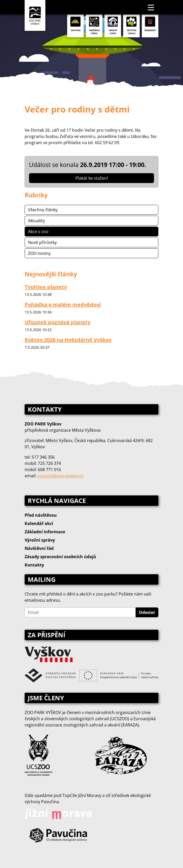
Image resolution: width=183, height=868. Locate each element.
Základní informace (45, 532)
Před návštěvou (41, 515)
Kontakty (34, 565)
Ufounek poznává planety (58, 322)
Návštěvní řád (39, 548)
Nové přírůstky (42, 242)
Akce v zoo (38, 232)
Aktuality (36, 221)
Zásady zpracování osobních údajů (60, 557)
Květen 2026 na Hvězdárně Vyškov (68, 340)
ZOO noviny (39, 253)
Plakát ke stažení (92, 178)
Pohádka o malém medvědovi (63, 304)
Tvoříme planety (46, 287)
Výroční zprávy (40, 540)
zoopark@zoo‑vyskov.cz (60, 476)
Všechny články (43, 210)
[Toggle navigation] (151, 7)
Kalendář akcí (39, 523)
